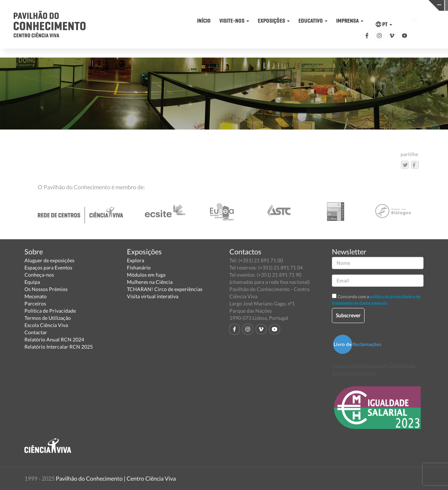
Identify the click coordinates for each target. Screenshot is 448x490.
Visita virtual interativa (153, 296)
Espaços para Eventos (48, 267)
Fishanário (139, 267)
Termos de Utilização (48, 318)
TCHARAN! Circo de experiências (165, 289)
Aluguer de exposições (49, 260)
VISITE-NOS (234, 21)
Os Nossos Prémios (46, 289)
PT (384, 24)
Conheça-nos (39, 275)
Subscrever (348, 315)
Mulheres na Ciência (150, 282)
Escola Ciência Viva (46, 325)
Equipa (32, 282)
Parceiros (35, 303)
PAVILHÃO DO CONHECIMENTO (240, 6)
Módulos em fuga (146, 275)
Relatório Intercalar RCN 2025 (59, 347)
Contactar (36, 332)
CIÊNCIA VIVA (337, 5)
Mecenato (36, 296)
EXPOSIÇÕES (274, 21)
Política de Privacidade (50, 311)
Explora (136, 260)
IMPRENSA (350, 21)
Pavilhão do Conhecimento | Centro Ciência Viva (116, 478)
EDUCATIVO (313, 21)
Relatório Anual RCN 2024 (54, 339)
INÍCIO (204, 21)
